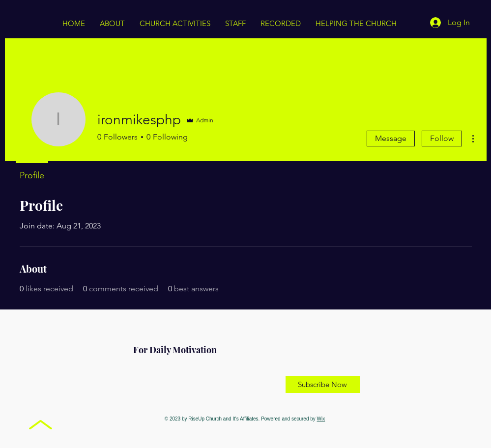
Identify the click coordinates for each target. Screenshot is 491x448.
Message (391, 138)
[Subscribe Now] (323, 384)
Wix (321, 419)
